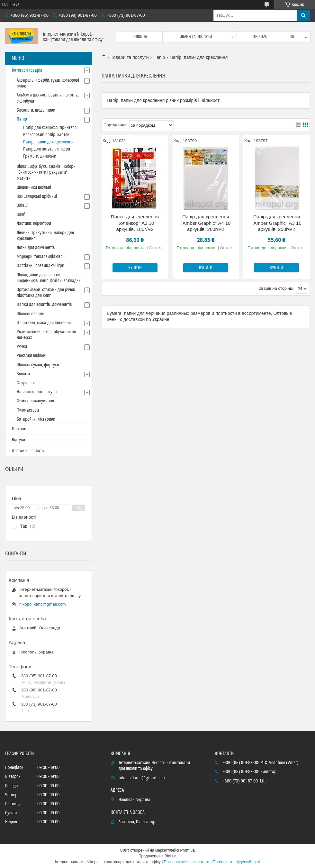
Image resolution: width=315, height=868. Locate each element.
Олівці (22, 206)
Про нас (260, 37)
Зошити (23, 374)
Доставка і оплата (28, 451)
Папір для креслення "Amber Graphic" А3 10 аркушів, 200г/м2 (277, 223)
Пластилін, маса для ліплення (44, 323)
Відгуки (18, 440)
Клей (21, 215)
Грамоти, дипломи (40, 156)
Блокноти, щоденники (36, 110)
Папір (159, 57)
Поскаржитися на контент (187, 862)
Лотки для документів (36, 248)
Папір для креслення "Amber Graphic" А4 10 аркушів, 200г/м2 (206, 223)
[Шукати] (303, 15)
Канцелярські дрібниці (37, 196)
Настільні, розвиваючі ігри (40, 266)
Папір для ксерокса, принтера (50, 128)
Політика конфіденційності (237, 862)
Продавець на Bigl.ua (157, 856)
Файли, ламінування (35, 401)
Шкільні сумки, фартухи (38, 365)
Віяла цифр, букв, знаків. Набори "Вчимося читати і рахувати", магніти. (46, 172)
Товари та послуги (195, 37)
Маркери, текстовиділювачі (41, 257)
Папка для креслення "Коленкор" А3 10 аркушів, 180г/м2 (135, 223)
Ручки (22, 347)
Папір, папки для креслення (48, 142)
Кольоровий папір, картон (46, 135)
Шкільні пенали (31, 314)
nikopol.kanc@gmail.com (43, 604)
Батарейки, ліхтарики (36, 419)
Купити (135, 268)
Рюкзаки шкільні (32, 356)
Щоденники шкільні (34, 187)
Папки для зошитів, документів (44, 305)
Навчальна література (37, 392)
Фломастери (28, 410)
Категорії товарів (27, 70)
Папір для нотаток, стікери (47, 149)
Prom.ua (188, 850)
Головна (139, 37)
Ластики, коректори (34, 224)
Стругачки (26, 383)
